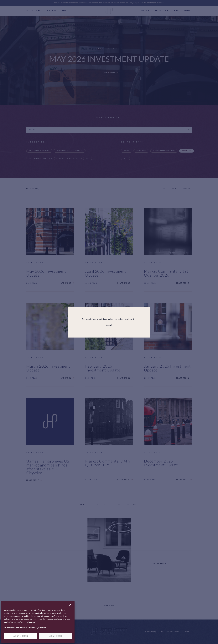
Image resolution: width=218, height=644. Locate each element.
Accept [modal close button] (109, 325)
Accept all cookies (21, 636)
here (44, 628)
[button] (70, 605)
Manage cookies (55, 636)
